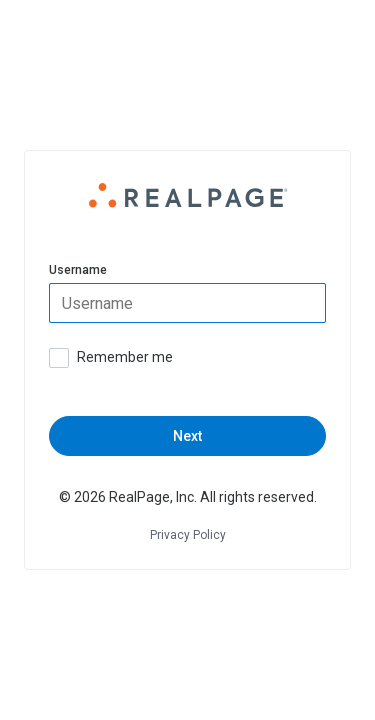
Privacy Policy (188, 535)
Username (78, 270)
